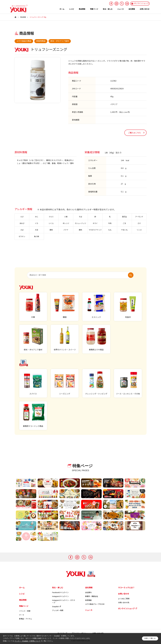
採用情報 (88, 600)
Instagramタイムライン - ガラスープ (64, 601)
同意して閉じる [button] (150, 638)
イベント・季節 (25, 611)
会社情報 (132, 9)
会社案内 (88, 592)
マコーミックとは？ (126, 588)
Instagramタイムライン (60, 596)
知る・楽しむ (108, 9)
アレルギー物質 (58, 610)
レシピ (72, 9)
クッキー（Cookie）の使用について (28, 641)
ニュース (121, 9)
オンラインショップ (128, 609)
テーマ (22, 615)
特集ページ (94, 9)
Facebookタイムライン (60, 592)
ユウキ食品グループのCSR (95, 604)
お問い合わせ (145, 9)
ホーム (62, 9)
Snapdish (57, 607)
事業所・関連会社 (92, 596)
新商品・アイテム (26, 619)
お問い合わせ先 (124, 603)
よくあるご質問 (124, 599)
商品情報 (82, 9)
